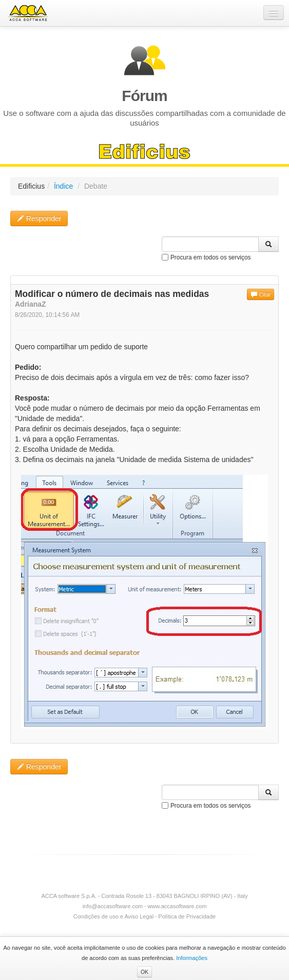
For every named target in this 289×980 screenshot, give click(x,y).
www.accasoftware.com (177, 906)
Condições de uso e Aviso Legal (113, 916)
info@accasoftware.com (113, 906)
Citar (261, 294)
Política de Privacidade (187, 916)
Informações (192, 958)
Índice (63, 186)
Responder (39, 218)
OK (144, 972)
